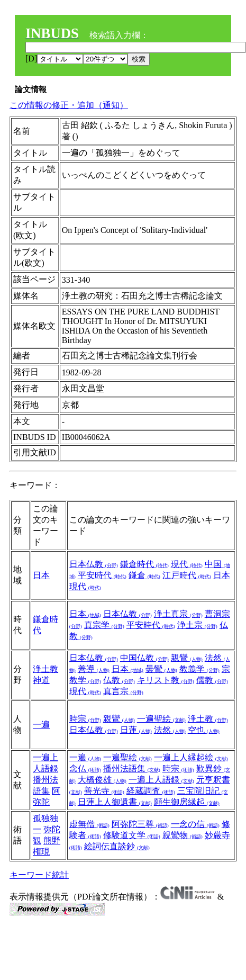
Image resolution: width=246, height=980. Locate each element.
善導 (94, 669)
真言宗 (123, 691)
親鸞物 (183, 835)
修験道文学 (132, 835)
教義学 (199, 669)
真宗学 (104, 625)
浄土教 (45, 669)
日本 (41, 575)
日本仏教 (94, 564)
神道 (41, 680)
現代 (187, 564)
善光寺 (104, 791)
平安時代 (102, 575)
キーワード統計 (39, 875)
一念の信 (195, 824)
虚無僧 (89, 824)
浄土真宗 (178, 614)
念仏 (85, 768)
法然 (170, 730)
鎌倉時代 (144, 564)
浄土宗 (197, 625)
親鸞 (187, 658)
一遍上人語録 (161, 780)
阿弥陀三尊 (140, 824)
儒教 (212, 680)
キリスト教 (166, 680)
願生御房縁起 (187, 802)
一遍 (41, 725)
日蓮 (136, 730)
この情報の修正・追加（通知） (69, 105)
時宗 (85, 719)
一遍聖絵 (161, 719)
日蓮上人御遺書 (115, 802)
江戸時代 (187, 575)
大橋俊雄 (102, 780)
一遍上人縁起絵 (191, 757)
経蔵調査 (151, 791)
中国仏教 (144, 658)
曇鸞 (161, 669)
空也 (204, 730)
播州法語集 (132, 768)
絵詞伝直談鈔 (117, 846)
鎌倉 (144, 575)
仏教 (119, 680)
